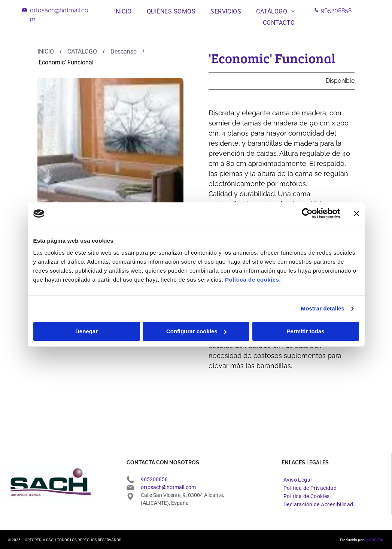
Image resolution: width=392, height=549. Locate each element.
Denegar (86, 331)
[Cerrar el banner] (356, 213)
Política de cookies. (253, 280)
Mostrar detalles (323, 308)
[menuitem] (123, 11)
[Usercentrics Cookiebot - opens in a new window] (307, 213)
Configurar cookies (196, 331)
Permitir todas (306, 331)
